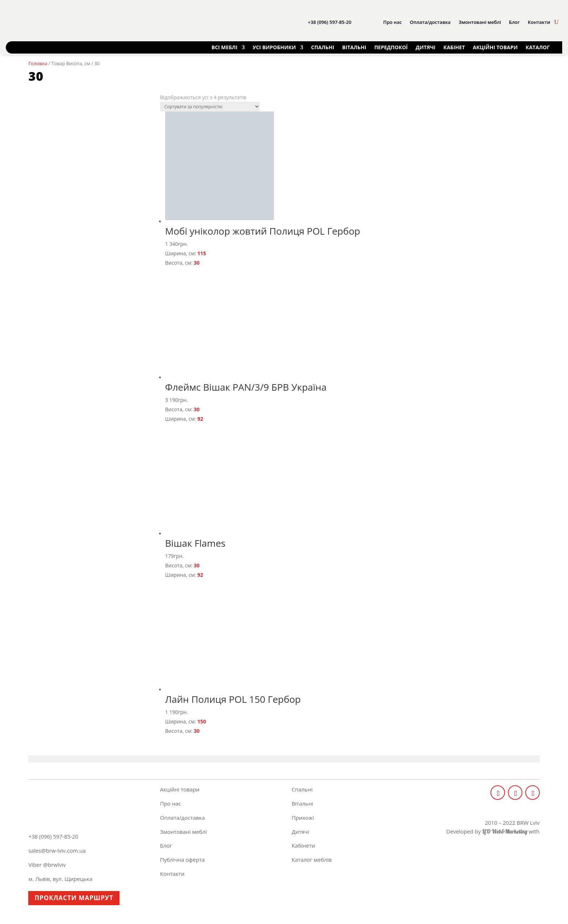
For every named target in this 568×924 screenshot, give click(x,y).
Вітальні (302, 803)
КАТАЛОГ (538, 47)
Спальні (302, 789)
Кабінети (303, 845)
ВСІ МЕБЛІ (225, 47)
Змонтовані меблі (480, 22)
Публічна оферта (182, 860)
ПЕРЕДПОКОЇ (391, 47)
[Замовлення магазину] (210, 107)
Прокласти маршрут (74, 898)
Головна (38, 63)
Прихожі (303, 818)
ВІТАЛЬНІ (354, 47)
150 (202, 721)
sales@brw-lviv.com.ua (57, 850)
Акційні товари (180, 789)
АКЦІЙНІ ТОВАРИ (495, 47)
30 (197, 263)
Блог (514, 22)
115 (202, 253)
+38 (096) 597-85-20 (330, 22)
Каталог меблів (312, 860)
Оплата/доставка (430, 22)
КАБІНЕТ (454, 47)
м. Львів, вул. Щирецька (60, 879)
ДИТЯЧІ (426, 47)
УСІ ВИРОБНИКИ (274, 47)
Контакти (539, 22)
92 (200, 419)
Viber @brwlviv (47, 865)
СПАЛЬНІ (323, 47)
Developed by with (493, 831)
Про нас (392, 22)
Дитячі (300, 832)
